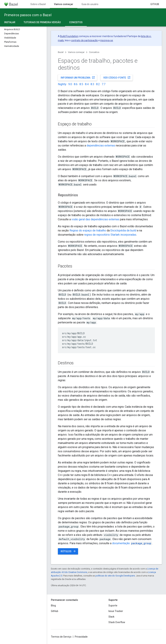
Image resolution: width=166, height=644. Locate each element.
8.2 (98, 84)
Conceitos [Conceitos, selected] (76, 22)
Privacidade (81, 637)
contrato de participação (84, 40)
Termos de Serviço (61, 637)
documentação (132, 543)
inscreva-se (107, 40)
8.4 (87, 84)
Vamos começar (76, 52)
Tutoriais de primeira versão (42, 22)
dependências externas (101, 146)
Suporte (113, 606)
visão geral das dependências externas (95, 219)
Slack (111, 617)
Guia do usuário (90, 4)
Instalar (10, 22)
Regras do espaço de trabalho (88, 230)
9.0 (70, 84)
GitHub (155, 4)
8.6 (76, 84)
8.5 (81, 84)
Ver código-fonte (117, 77)
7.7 (104, 84)
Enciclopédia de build (123, 230)
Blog (53, 606)
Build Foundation (69, 36)
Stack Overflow (117, 622)
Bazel (61, 52)
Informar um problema (78, 77)
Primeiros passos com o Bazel (28, 15)
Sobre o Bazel (38, 4)
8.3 (92, 84)
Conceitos (94, 52)
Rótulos (68, 551)
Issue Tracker (116, 611)
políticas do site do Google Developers (115, 576)
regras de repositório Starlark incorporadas (110, 235)
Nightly (62, 84)
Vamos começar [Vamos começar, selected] (64, 4)
